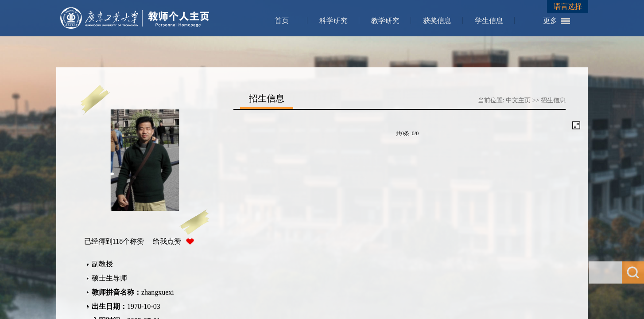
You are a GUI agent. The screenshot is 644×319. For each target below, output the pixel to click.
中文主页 (518, 100)
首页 (282, 21)
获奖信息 (437, 21)
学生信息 (489, 21)
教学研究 (385, 21)
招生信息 (553, 100)
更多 (550, 21)
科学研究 (334, 21)
